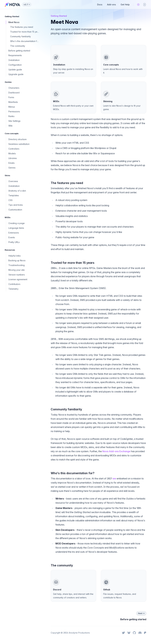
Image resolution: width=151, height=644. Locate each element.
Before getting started (133, 619)
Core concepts (111, 65)
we (114, 478)
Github (107, 590)
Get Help (125, 5)
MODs (56, 101)
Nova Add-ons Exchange (116, 451)
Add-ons (111, 5)
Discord (57, 590)
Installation (59, 65)
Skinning (108, 101)
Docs (100, 5)
